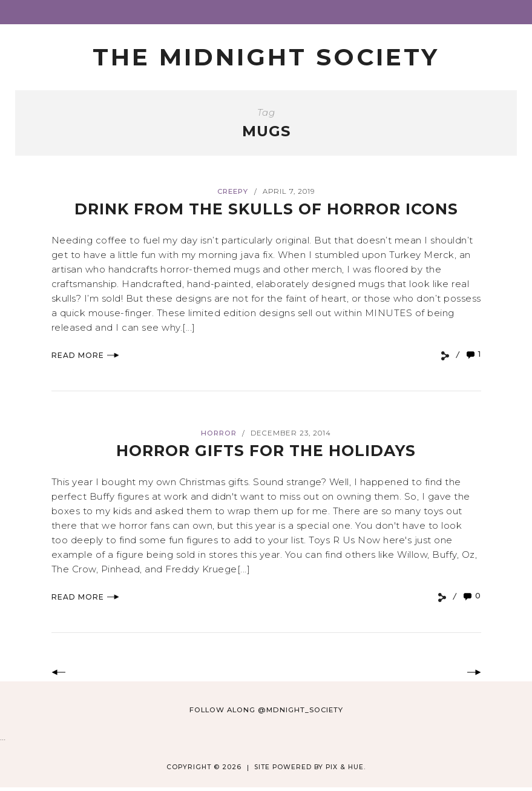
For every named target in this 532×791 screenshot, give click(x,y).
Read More (85, 355)
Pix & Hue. (346, 767)
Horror (219, 433)
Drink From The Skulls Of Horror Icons (266, 209)
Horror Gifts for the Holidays (266, 451)
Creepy (233, 191)
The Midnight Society (266, 57)
